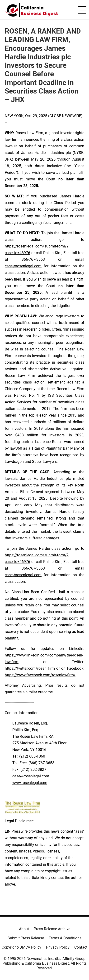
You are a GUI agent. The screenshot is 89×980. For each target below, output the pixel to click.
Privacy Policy (58, 947)
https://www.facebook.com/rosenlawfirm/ (40, 675)
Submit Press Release (26, 938)
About (24, 929)
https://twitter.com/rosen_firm (30, 668)
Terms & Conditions (65, 938)
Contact (81, 947)
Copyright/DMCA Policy (21, 947)
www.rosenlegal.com (30, 783)
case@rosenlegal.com (23, 266)
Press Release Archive (52, 929)
